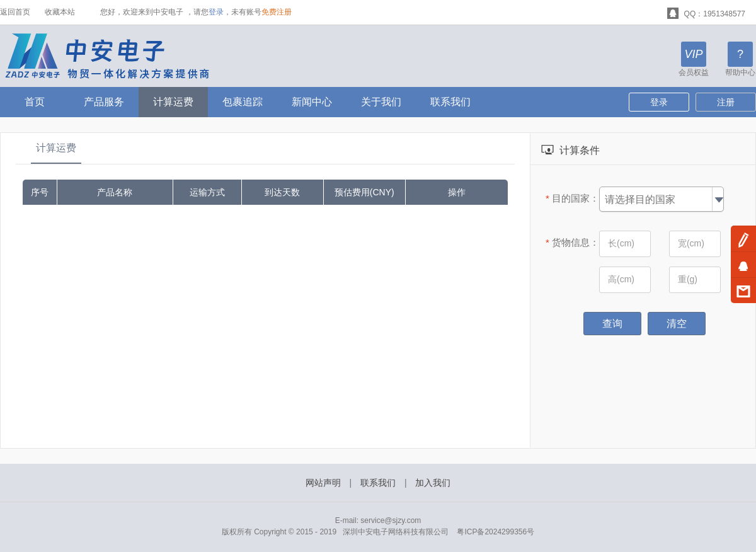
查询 (612, 324)
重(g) (688, 279)
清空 (677, 324)
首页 (35, 102)
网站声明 (323, 483)
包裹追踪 (243, 102)
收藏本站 (60, 12)
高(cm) (621, 279)
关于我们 (381, 102)
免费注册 (277, 12)
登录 (216, 12)
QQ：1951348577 (706, 12)
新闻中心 (312, 102)
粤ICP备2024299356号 (495, 532)
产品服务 (104, 102)
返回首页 (15, 12)
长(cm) (621, 243)
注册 (726, 102)
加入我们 (433, 483)
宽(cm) (691, 243)
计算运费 (173, 102)
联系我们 (450, 102)
